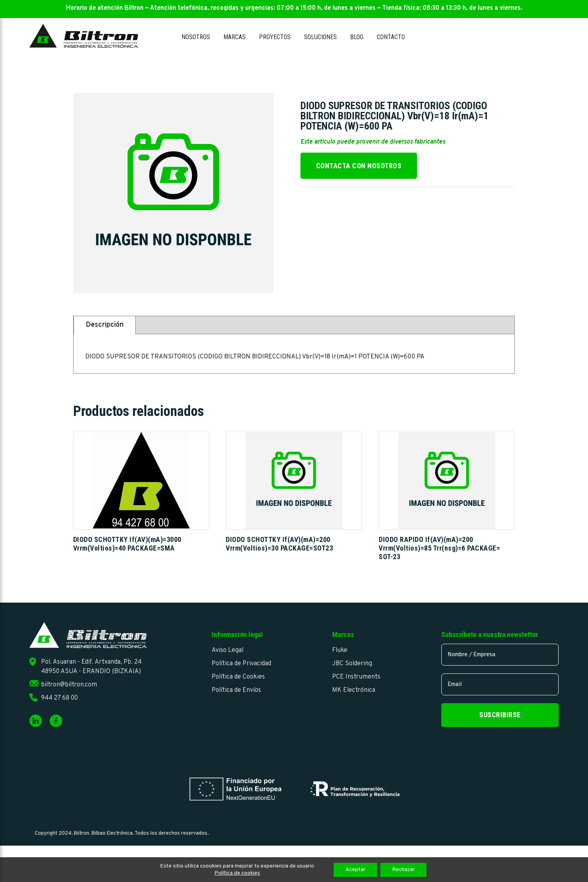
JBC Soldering (352, 664)
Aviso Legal (227, 650)
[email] (500, 684)
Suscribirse (500, 715)
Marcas (235, 37)
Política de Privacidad (241, 664)
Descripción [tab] (105, 325)
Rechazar (403, 870)
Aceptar (355, 870)
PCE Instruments (356, 677)
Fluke (340, 650)
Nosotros (196, 37)
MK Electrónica (354, 690)
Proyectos (275, 37)
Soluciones (320, 37)
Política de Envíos (236, 690)
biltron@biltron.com (69, 685)
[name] (500, 655)
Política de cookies (237, 873)
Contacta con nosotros (359, 166)
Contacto (391, 37)
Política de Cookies (238, 677)
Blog (357, 37)
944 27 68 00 (59, 698)
